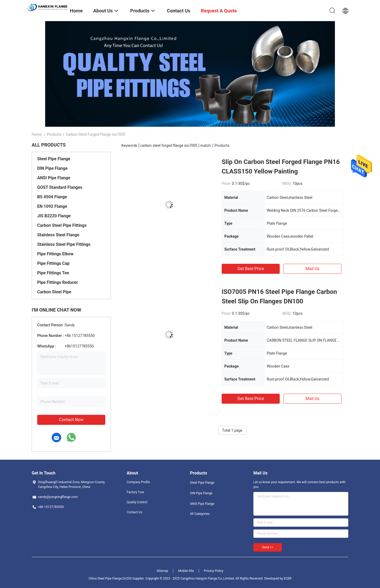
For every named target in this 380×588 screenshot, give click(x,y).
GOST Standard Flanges (60, 187)
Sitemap (163, 571)
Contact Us (134, 512)
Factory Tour (136, 492)
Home (37, 134)
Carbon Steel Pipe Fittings (62, 225)
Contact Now (71, 420)
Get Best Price (251, 269)
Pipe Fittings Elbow (55, 254)
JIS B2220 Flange (54, 216)
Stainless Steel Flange (58, 235)
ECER (288, 578)
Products (54, 134)
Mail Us (312, 269)
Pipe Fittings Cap (53, 263)
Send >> (268, 547)
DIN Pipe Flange (52, 168)
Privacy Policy (213, 571)
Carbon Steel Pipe (54, 292)
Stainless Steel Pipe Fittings (64, 244)
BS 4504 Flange (52, 197)
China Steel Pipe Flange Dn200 (110, 578)
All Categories (200, 514)
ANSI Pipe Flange (54, 178)
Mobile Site (186, 571)
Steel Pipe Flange (54, 159)
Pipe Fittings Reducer (58, 282)
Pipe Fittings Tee (53, 273)
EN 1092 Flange (52, 206)
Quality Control (137, 502)
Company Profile (138, 482)
